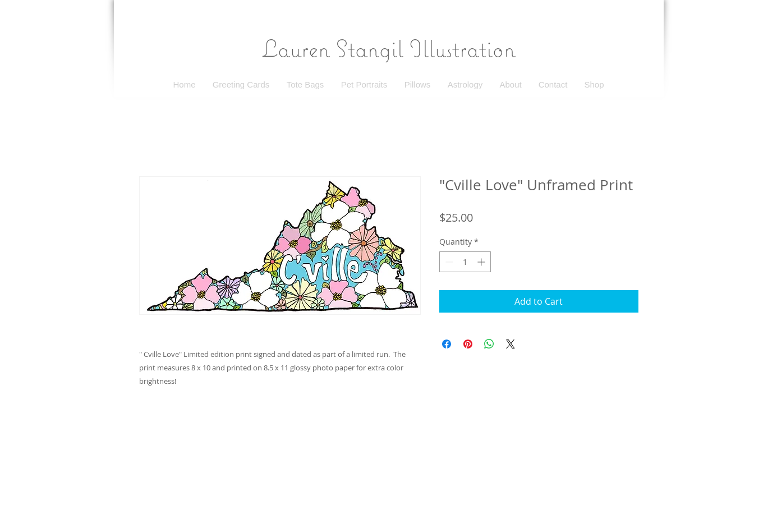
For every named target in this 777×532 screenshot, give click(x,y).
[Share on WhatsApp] (489, 344)
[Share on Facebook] (447, 344)
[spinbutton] (465, 262)
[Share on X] (511, 344)
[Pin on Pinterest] (468, 344)
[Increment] (482, 262)
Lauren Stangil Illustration (389, 48)
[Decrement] (448, 262)
